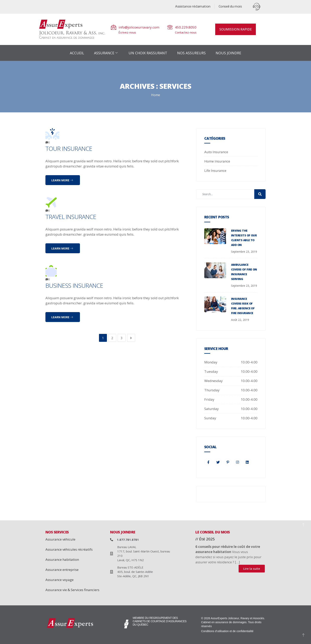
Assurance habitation (62, 559)
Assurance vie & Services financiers (72, 590)
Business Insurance (74, 285)
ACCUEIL (77, 53)
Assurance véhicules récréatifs (69, 549)
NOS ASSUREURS (191, 53)
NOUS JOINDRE (228, 53)
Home (156, 95)
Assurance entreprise (62, 570)
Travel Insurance (71, 217)
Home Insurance (217, 161)
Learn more (62, 180)
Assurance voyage (60, 580)
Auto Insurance (216, 152)
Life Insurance (215, 171)
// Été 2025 (205, 539)
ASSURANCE (106, 53)
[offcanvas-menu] (257, 7)
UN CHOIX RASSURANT (148, 53)
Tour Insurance (69, 149)
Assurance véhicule (60, 539)
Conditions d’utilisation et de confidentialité (227, 631)
